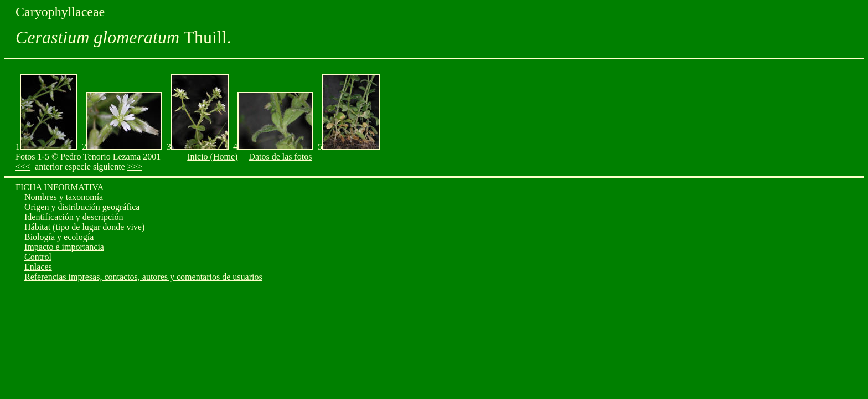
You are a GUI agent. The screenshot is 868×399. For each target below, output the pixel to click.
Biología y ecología (59, 237)
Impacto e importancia (64, 247)
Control (38, 257)
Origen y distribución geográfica (82, 207)
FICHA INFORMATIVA (60, 187)
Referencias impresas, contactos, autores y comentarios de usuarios (143, 277)
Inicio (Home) (212, 157)
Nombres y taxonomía (64, 197)
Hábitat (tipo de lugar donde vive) (84, 227)
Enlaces (38, 267)
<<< (23, 167)
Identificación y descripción (74, 217)
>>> (135, 167)
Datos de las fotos (280, 157)
